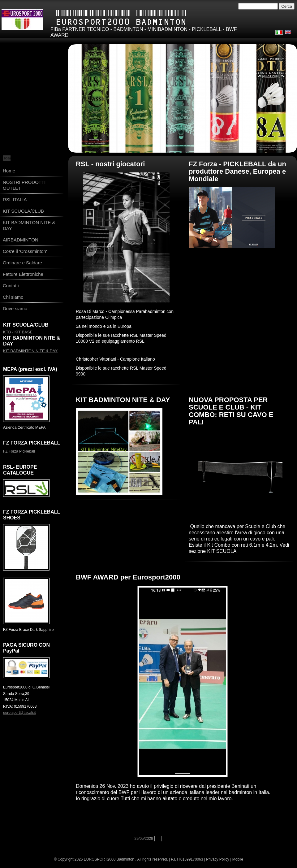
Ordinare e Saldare (22, 263)
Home (9, 171)
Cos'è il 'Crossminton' (25, 251)
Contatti (11, 286)
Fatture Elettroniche (23, 274)
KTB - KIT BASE (18, 332)
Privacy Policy (218, 859)
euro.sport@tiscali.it (19, 713)
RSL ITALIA (15, 200)
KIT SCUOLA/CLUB (23, 211)
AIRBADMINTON (21, 240)
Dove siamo (15, 308)
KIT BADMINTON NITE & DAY (29, 225)
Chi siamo (13, 297)
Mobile (238, 859)
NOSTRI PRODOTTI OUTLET (24, 185)
